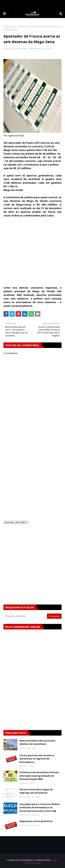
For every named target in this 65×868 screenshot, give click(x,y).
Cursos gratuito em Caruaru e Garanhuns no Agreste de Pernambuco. (37, 759)
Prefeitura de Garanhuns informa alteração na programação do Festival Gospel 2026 (39, 776)
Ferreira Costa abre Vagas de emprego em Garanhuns (36, 791)
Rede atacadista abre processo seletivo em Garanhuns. (37, 742)
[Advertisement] (32, 253)
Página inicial (10, 27)
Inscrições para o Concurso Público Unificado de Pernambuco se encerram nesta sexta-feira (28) (40, 807)
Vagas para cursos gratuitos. (36, 821)
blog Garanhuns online (17, 49)
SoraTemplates (26, 860)
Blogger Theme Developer (41, 862)
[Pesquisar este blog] (25, 616)
